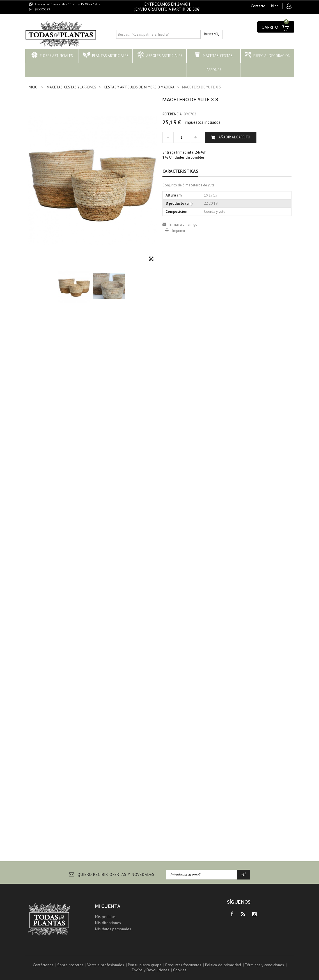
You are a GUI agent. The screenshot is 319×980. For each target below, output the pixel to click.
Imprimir (179, 231)
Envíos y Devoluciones (151, 970)
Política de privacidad (223, 965)
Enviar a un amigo (183, 224)
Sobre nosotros (70, 965)
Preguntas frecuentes (183, 965)
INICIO (33, 87)
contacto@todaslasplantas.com (61, 16)
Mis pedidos (105, 917)
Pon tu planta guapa (145, 965)
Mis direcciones (108, 923)
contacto (258, 6)
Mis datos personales (113, 929)
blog (275, 6)
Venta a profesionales (106, 965)
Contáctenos (43, 965)
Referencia (172, 114)
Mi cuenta (108, 906)
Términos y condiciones (264, 965)
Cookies (180, 970)
